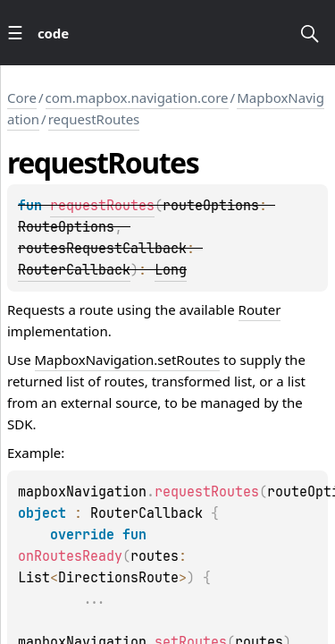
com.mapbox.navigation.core (137, 97)
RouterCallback (74, 270)
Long (171, 270)
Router (260, 309)
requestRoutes (94, 119)
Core (22, 97)
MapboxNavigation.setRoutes (128, 360)
